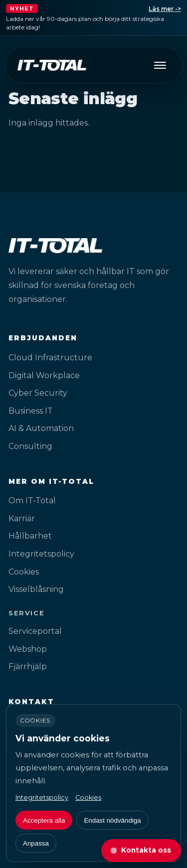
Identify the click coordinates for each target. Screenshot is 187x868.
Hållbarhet (30, 536)
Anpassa (36, 843)
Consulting (30, 446)
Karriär (22, 518)
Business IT (31, 411)
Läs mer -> (165, 9)
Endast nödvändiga (112, 820)
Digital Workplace (44, 375)
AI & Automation (41, 428)
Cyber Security (38, 393)
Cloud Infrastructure (50, 358)
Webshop (28, 649)
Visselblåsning (36, 589)
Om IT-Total (32, 501)
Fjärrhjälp (28, 666)
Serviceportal (35, 631)
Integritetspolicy (41, 554)
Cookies (24, 572)
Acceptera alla (44, 820)
